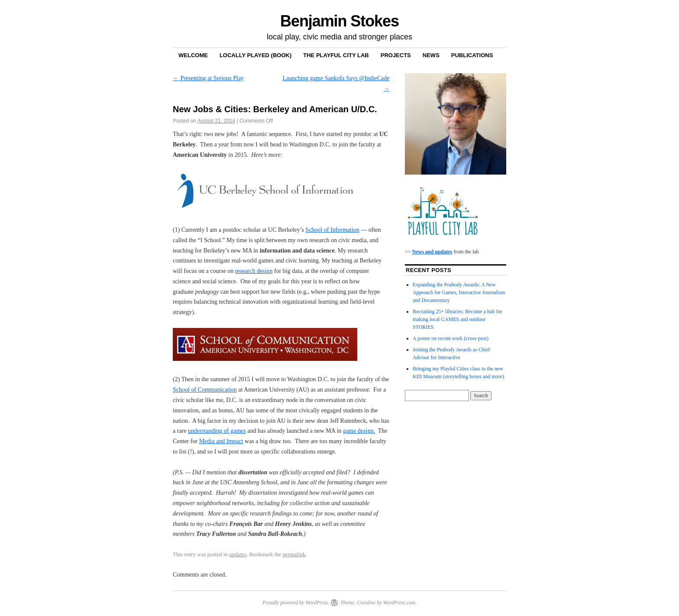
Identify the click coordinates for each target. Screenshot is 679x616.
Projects (396, 55)
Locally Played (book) (255, 55)
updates (238, 554)
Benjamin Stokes (339, 21)
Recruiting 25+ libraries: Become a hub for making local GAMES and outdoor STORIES (458, 319)
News (431, 55)
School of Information (332, 230)
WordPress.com (399, 603)
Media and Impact (221, 441)
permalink (294, 554)
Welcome (193, 55)
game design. (359, 431)
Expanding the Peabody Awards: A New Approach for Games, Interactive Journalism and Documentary (459, 292)
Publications (472, 55)
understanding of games (217, 431)
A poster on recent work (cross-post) (451, 338)
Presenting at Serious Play (208, 78)
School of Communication (205, 390)
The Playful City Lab (336, 55)
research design (254, 271)
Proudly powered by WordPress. (296, 603)
